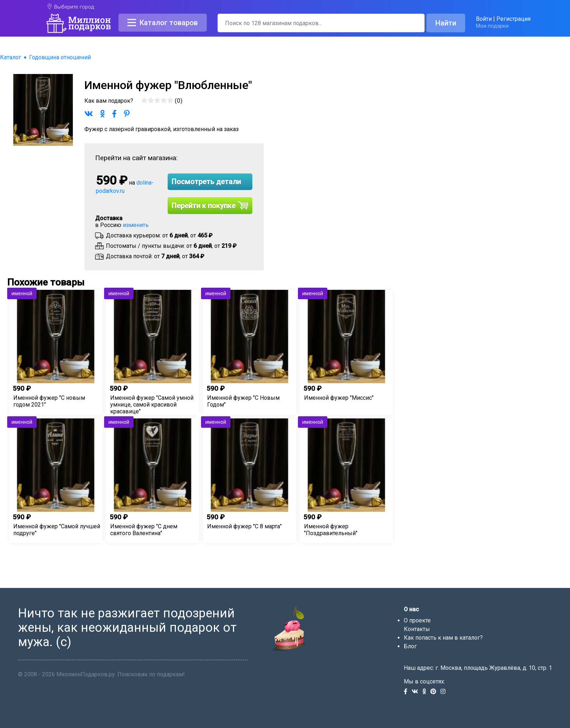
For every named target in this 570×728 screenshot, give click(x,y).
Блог (410, 646)
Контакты (417, 629)
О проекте (417, 620)
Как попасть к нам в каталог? (443, 638)
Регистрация (513, 19)
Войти (484, 19)
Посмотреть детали (206, 182)
